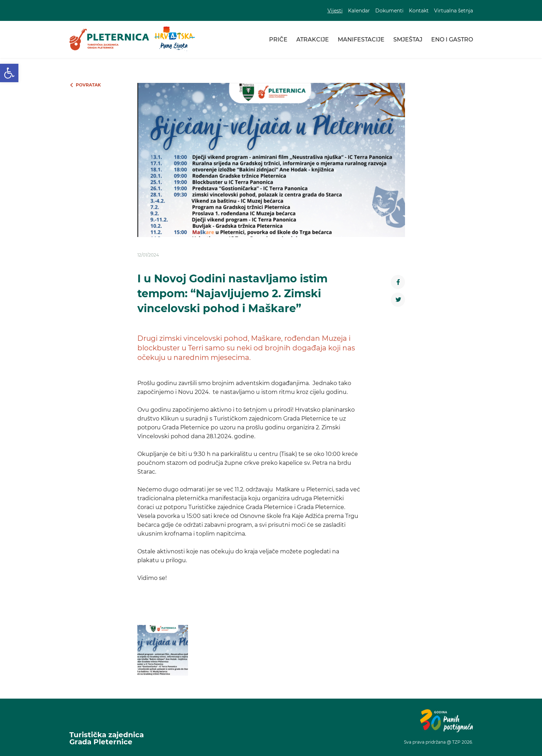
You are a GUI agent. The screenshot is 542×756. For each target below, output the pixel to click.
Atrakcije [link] (313, 40)
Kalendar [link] (359, 11)
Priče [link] (278, 40)
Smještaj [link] (408, 40)
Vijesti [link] (335, 11)
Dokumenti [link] (389, 11)
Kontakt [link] (419, 11)
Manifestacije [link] (361, 40)
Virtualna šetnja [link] (453, 11)
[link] (9, 73)
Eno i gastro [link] (452, 40)
